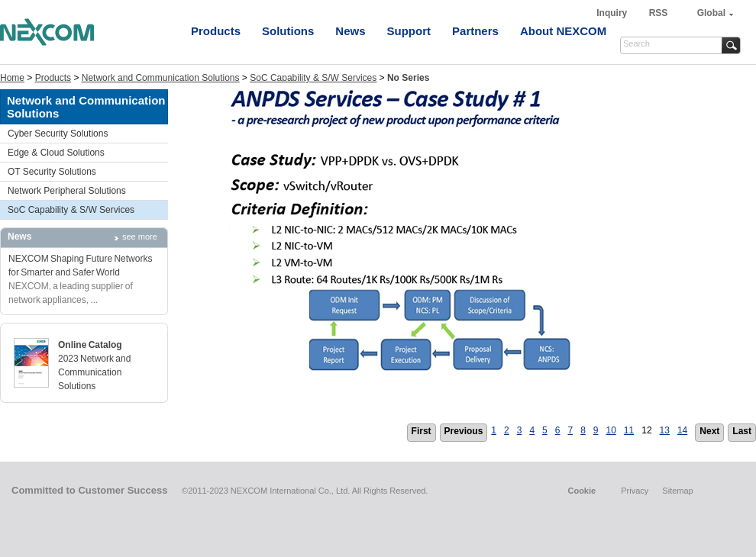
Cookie (582, 491)
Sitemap (677, 491)
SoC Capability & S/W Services (313, 78)
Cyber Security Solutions (58, 134)
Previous (464, 431)
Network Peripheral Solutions (67, 191)
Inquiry (613, 13)
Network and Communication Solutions (161, 78)
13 (665, 430)
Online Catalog (90, 345)
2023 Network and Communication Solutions (94, 372)
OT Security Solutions (52, 172)
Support (409, 31)
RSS (659, 13)
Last (742, 431)
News (350, 31)
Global (711, 13)
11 (629, 430)
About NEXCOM (563, 31)
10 (611, 430)
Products (216, 31)
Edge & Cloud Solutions (56, 153)
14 (682, 430)
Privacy (635, 491)
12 (646, 430)
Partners (475, 31)
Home (12, 78)
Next (709, 431)
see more (140, 237)
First (422, 431)
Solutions (288, 31)
